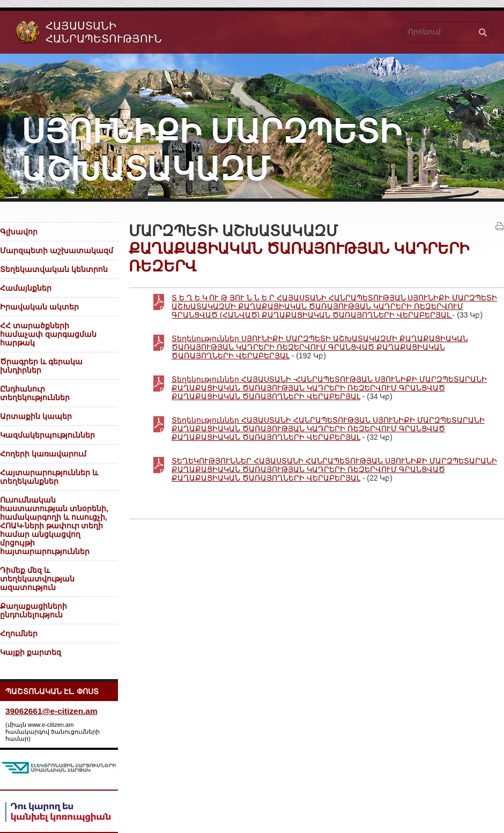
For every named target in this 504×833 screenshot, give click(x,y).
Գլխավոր (19, 232)
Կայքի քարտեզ (31, 652)
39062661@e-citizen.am (51, 711)
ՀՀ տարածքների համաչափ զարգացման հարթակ (48, 334)
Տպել (500, 226)
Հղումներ (19, 633)
